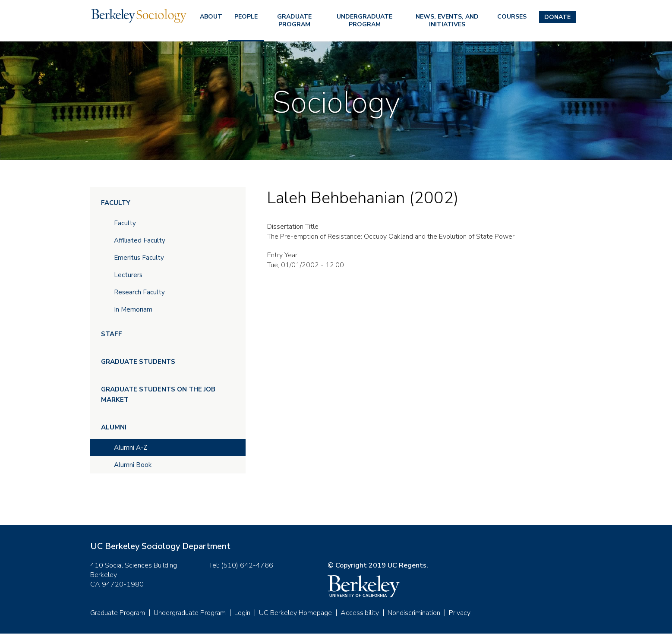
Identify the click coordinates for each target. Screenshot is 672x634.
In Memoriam (133, 309)
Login (242, 613)
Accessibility (360, 613)
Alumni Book (133, 465)
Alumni (114, 427)
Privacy (460, 613)
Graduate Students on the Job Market (158, 394)
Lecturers (128, 275)
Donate (557, 17)
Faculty (116, 203)
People (246, 17)
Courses (512, 17)
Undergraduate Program (364, 21)
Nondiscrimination (414, 613)
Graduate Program (294, 21)
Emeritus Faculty (139, 258)
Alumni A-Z (131, 448)
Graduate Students (138, 362)
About (211, 17)
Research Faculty (139, 292)
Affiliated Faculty (140, 240)
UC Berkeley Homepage (295, 613)
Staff (112, 334)
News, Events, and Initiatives (447, 21)
